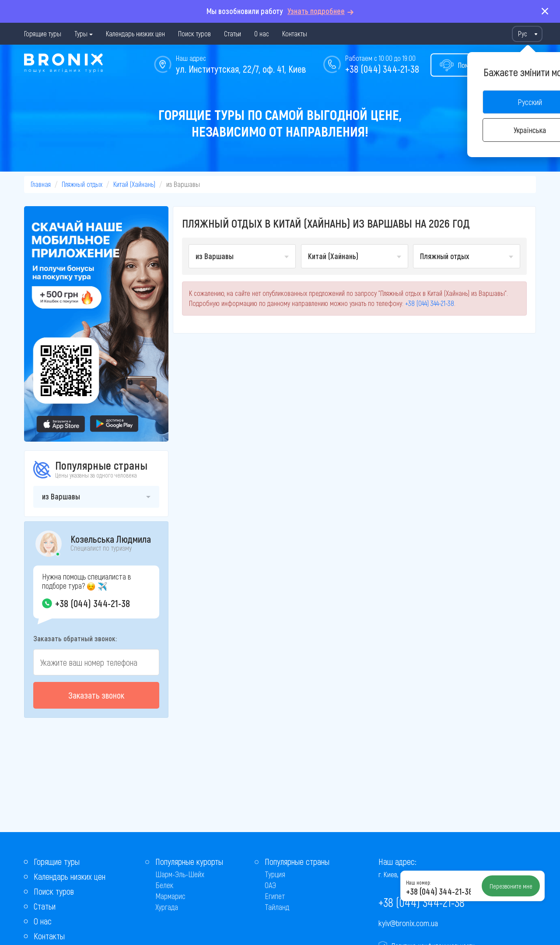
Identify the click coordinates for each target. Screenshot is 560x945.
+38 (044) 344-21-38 (382, 69)
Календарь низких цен (135, 33)
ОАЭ (270, 885)
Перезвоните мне (511, 886)
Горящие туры (43, 33)
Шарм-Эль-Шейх (180, 874)
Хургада (167, 907)
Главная (41, 184)
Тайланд (277, 907)
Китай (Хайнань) (134, 184)
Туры (81, 33)
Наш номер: (418, 882)
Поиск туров (194, 33)
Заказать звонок (96, 695)
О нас (262, 33)
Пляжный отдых (82, 184)
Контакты (295, 33)
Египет (275, 896)
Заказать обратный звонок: (75, 638)
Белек (164, 885)
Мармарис (170, 896)
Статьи (233, 33)
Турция (275, 874)
